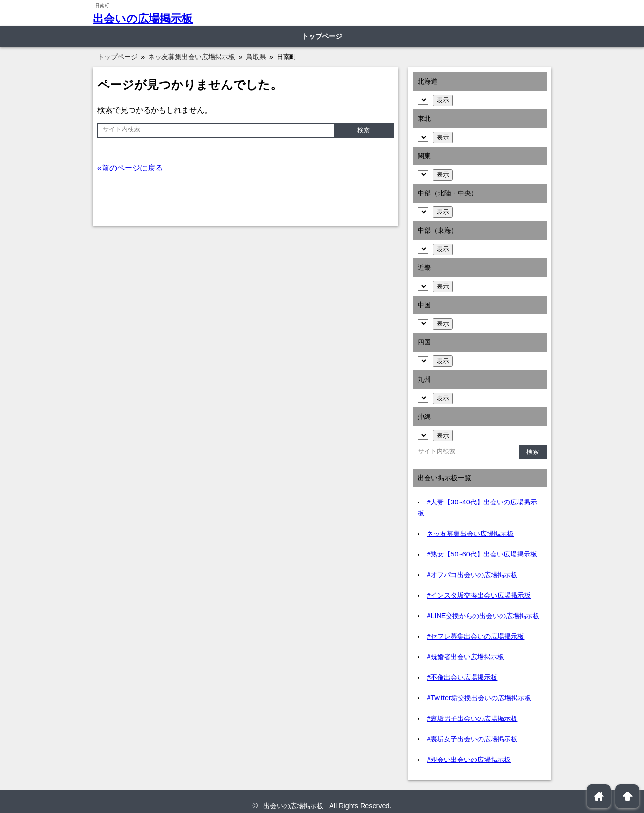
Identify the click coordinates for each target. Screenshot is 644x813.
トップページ (322, 36)
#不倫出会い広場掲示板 (462, 677)
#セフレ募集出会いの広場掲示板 (475, 636)
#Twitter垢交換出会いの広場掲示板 (479, 698)
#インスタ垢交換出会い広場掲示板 (479, 595)
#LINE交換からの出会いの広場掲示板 (483, 616)
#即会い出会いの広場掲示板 (469, 760)
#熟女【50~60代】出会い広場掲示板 (482, 554)
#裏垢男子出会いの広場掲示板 (472, 718)
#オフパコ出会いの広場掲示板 (472, 575)
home (599, 796)
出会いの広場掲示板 (143, 19)
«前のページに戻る (130, 168)
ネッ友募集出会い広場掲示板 (470, 534)
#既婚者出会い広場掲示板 (465, 657)
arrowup (628, 796)
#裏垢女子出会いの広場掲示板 (472, 739)
